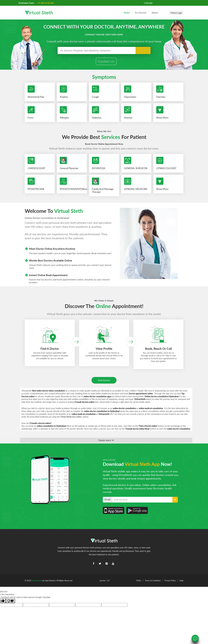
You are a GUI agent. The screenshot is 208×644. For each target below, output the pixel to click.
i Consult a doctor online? (40, 424)
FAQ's (139, 582)
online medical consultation (151, 410)
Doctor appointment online (141, 395)
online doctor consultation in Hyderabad (102, 412)
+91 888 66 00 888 (46, 3)
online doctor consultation (125, 410)
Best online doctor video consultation (49, 392)
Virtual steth (104, 415)
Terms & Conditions (153, 582)
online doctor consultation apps (98, 398)
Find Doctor (104, 381)
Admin (155, 13)
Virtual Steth (140, 400)
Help (181, 582)
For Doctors (141, 13)
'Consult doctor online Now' (138, 430)
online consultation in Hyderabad (52, 427)
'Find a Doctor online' (148, 427)
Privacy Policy (170, 582)
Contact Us (106, 61)
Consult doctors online (85, 403)
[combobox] (104, 51)
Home (127, 13)
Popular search (106, 442)
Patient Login (176, 13)
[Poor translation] (10, 602)
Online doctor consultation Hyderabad (162, 398)
